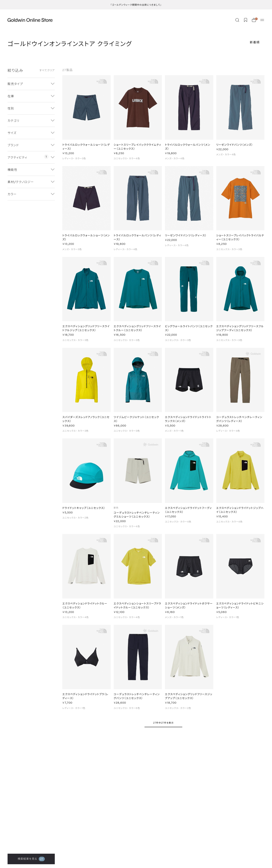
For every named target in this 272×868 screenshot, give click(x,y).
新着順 (255, 42)
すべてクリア (47, 70)
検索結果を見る (31, 859)
